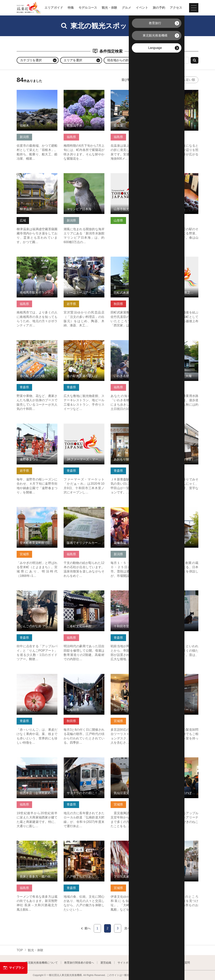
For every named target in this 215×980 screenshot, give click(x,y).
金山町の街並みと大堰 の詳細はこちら (178, 344)
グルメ (126, 8)
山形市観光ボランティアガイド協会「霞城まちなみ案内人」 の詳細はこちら (131, 179)
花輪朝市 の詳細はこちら (81, 676)
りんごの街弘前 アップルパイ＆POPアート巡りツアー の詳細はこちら (37, 596)
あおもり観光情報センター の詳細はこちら (131, 427)
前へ (86, 928)
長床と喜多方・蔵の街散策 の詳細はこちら (37, 844)
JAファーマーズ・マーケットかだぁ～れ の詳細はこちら (84, 427)
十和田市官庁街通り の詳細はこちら (131, 594)
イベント (142, 8)
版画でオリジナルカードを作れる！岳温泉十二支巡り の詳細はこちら (84, 512)
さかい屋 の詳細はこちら (175, 175)
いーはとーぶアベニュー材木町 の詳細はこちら (84, 260)
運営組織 (106, 963)
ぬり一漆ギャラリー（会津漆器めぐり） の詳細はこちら (178, 678)
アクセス (176, 8)
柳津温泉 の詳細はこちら (34, 175)
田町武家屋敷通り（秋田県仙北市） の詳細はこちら (131, 260)
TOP (20, 950)
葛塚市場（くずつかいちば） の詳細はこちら (131, 511)
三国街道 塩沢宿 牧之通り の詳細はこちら (178, 260)
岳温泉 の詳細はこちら (126, 92)
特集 (71, 8)
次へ (129, 928)
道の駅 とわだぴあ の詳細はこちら (37, 344)
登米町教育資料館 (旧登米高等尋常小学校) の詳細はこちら (37, 512)
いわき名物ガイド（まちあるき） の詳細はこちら (131, 344)
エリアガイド (54, 8)
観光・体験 (109, 8)
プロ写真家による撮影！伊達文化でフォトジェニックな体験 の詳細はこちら (131, 846)
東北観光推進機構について (42, 963)
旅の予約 (159, 8)
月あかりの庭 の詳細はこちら (178, 94)
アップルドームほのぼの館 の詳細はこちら (178, 761)
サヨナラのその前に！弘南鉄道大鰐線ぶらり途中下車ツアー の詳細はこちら (84, 763)
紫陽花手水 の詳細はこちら (83, 92)
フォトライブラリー (155, 963)
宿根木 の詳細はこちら (32, 92)
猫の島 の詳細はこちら (173, 592)
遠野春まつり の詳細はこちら (37, 427)
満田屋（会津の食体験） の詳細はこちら (178, 427)
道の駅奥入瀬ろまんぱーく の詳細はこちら (84, 344)
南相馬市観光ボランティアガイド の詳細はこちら (37, 260)
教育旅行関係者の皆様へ (79, 963)
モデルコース (88, 8)
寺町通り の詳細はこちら (175, 842)
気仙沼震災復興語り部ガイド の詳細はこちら (131, 761)
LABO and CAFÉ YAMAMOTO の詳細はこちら (178, 511)
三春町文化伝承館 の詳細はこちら (84, 594)
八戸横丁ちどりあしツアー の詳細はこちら (84, 844)
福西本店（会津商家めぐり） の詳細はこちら (37, 761)
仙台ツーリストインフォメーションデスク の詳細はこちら (131, 679)
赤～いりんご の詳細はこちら (37, 678)
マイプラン (14, 968)
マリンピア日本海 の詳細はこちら (84, 177)
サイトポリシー (127, 963)
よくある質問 (182, 963)
